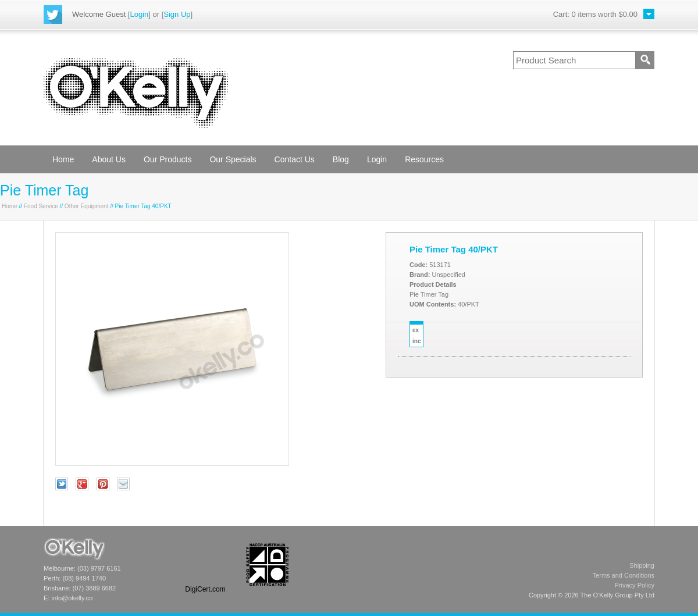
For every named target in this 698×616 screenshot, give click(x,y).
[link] (205, 565)
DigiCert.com (205, 589)
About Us (109, 159)
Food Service (41, 206)
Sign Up (177, 14)
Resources (424, 159)
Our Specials (233, 159)
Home (63, 159)
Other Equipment (87, 206)
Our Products (168, 159)
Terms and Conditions (624, 575)
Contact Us (295, 159)
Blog (341, 159)
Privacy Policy (635, 585)
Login (139, 14)
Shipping (642, 565)
